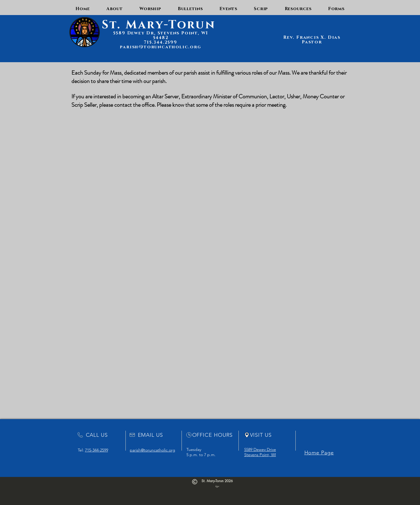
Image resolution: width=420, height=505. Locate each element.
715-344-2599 (97, 450)
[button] (114, 9)
